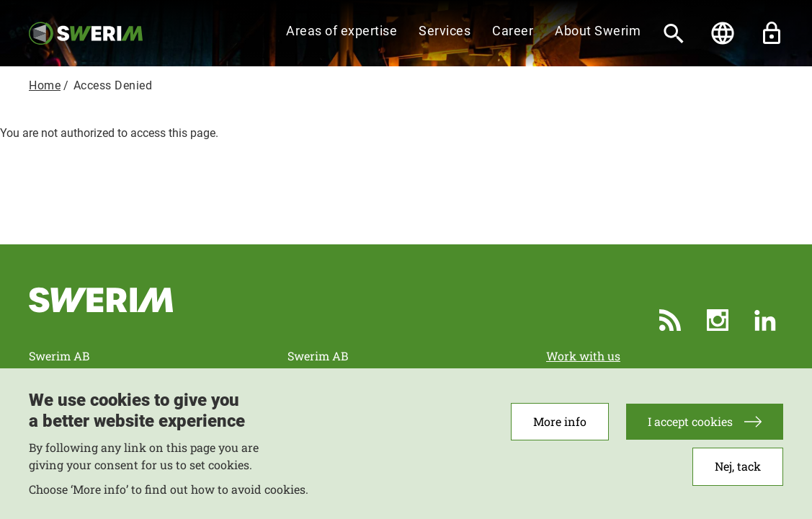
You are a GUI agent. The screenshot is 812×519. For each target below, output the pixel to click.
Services (445, 31)
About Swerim (598, 31)
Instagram (718, 320)
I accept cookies (690, 428)
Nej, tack (738, 473)
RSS (670, 320)
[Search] (674, 33)
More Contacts (586, 373)
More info (560, 428)
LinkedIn (765, 320)
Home (45, 85)
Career (513, 31)
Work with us (583, 356)
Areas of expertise (342, 31)
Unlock (772, 33)
